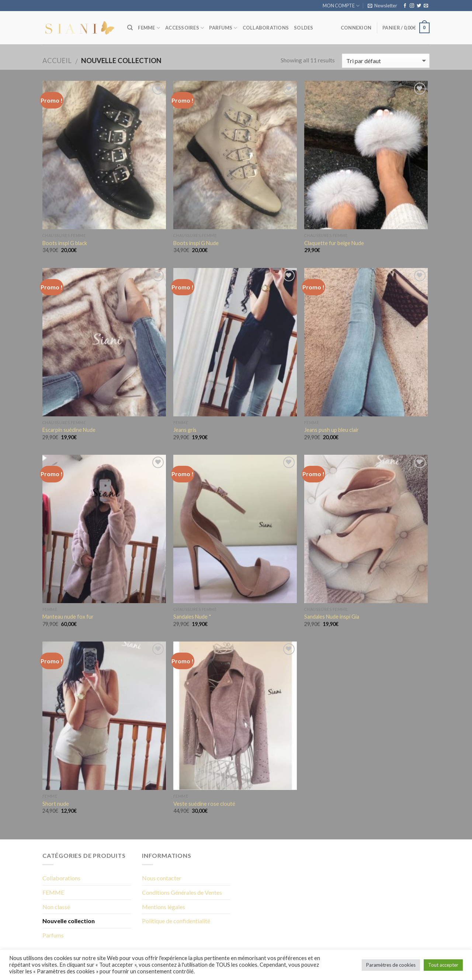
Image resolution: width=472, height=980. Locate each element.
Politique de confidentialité (176, 921)
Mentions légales (164, 907)
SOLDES (304, 28)
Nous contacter (162, 878)
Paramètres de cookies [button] (391, 965)
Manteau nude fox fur (68, 617)
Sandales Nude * (192, 617)
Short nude (56, 804)
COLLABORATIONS (266, 28)
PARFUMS (223, 28)
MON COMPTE (341, 6)
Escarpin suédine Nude (69, 430)
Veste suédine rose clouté (204, 804)
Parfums (53, 935)
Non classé (56, 907)
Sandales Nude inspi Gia (332, 617)
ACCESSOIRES (185, 28)
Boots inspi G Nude (196, 243)
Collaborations (61, 878)
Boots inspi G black (65, 243)
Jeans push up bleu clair (332, 430)
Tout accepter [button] (443, 965)
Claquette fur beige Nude (334, 243)
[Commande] (386, 61)
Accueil (57, 61)
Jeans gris (185, 430)
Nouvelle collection (69, 921)
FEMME (149, 28)
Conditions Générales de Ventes (182, 892)
